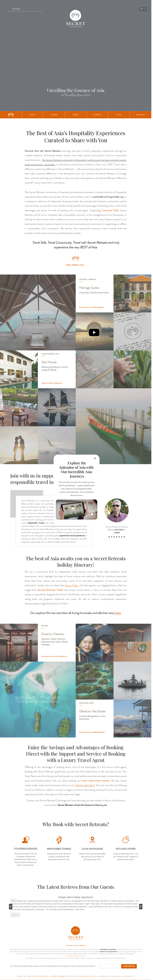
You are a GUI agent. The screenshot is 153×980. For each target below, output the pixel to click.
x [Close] (95, 458)
